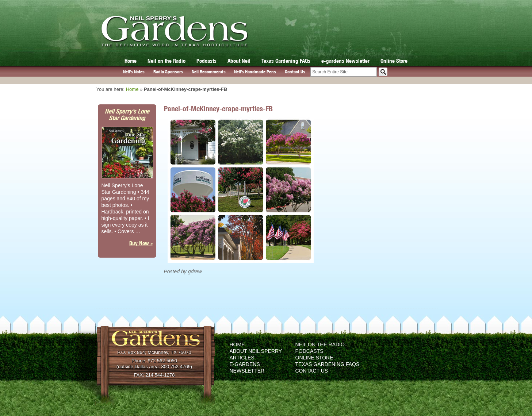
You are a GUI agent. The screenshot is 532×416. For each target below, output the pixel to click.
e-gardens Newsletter (345, 61)
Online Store (394, 61)
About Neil (239, 61)
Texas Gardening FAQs (286, 61)
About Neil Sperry (256, 351)
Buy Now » (141, 243)
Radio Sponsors (168, 72)
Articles (242, 358)
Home (131, 61)
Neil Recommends (209, 72)
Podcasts (206, 61)
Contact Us (295, 72)
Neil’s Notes (134, 72)
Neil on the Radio (167, 61)
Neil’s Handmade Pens (255, 72)
